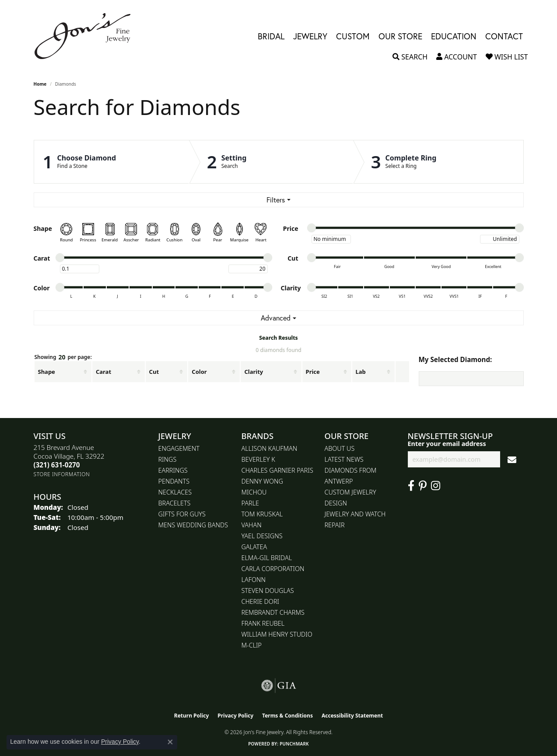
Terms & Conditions (287, 716)
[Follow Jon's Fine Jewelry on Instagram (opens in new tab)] (436, 486)
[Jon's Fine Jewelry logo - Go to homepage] (87, 36)
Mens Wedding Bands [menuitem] (193, 525)
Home (40, 84)
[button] (410, 57)
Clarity (254, 372)
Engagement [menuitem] (179, 448)
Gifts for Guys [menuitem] (182, 514)
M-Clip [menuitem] (252, 645)
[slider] (312, 228)
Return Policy (192, 716)
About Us (340, 448)
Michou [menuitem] (254, 492)
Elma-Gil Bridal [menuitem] (267, 558)
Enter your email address (447, 444)
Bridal (271, 36)
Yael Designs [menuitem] (262, 536)
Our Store (400, 36)
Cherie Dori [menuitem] (261, 601)
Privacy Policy (235, 716)
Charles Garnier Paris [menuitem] (277, 470)
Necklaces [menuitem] (175, 492)
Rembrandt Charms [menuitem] (273, 612)
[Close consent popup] (170, 742)
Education (454, 36)
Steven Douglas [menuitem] (268, 591)
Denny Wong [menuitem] (262, 481)
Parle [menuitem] (250, 503)
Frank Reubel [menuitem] (263, 623)
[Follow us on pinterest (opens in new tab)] (423, 486)
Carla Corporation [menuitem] (273, 569)
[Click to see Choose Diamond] (112, 162)
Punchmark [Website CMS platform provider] (294, 744)
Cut (154, 372)
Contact (504, 36)
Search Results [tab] (278, 338)
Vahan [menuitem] (252, 525)
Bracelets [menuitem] (175, 503)
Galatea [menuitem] (254, 547)
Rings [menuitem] (168, 459)
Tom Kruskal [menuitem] (262, 514)
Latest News (344, 459)
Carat (103, 372)
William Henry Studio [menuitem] (277, 634)
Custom (353, 36)
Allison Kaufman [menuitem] (270, 448)
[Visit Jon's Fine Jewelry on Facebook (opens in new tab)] (411, 486)
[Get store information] (62, 474)
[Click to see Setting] (271, 162)
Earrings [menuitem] (173, 470)
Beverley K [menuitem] (258, 459)
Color (199, 372)
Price (313, 372)
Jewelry (310, 36)
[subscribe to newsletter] (512, 459)
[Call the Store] (57, 465)
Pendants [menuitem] (174, 481)
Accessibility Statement (352, 716)
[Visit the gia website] (279, 686)
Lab (361, 372)
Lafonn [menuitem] (254, 580)
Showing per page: (63, 357)
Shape (47, 372)
